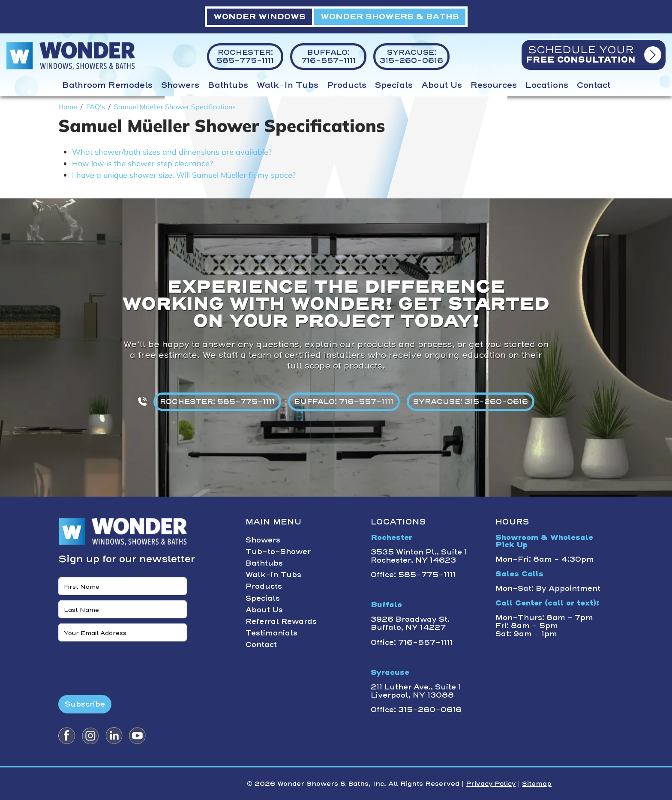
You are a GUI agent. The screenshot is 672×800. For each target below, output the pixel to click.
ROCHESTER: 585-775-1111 (217, 401)
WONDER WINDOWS (259, 16)
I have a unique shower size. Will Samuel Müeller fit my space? (184, 175)
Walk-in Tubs (288, 85)
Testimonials (271, 633)
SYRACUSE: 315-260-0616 (471, 401)
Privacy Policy (491, 784)
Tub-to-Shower (278, 551)
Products (347, 85)
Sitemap (537, 784)
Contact (594, 85)
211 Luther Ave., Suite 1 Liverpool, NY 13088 (416, 691)
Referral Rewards (281, 621)
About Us (442, 85)
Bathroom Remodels (107, 85)
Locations (547, 85)
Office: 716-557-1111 (412, 642)
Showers (180, 85)
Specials (394, 85)
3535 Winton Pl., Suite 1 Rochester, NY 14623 (419, 556)
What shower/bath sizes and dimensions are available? (172, 152)
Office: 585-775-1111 (413, 575)
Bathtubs (228, 85)
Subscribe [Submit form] (85, 704)
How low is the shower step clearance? (142, 163)
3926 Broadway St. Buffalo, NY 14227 (410, 623)
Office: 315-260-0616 (416, 710)
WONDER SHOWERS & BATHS (390, 16)
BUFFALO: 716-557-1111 (344, 401)
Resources (494, 85)
